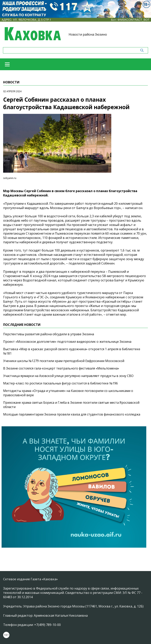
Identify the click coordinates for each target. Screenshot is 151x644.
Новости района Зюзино (88, 34)
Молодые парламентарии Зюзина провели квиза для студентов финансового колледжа (72, 414)
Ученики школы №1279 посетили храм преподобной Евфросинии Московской (64, 361)
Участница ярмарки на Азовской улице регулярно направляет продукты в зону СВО (68, 376)
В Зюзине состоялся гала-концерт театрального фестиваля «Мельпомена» (61, 368)
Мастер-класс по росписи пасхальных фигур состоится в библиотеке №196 (60, 383)
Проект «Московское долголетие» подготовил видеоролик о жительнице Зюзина (67, 342)
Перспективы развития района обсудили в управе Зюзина (49, 334)
